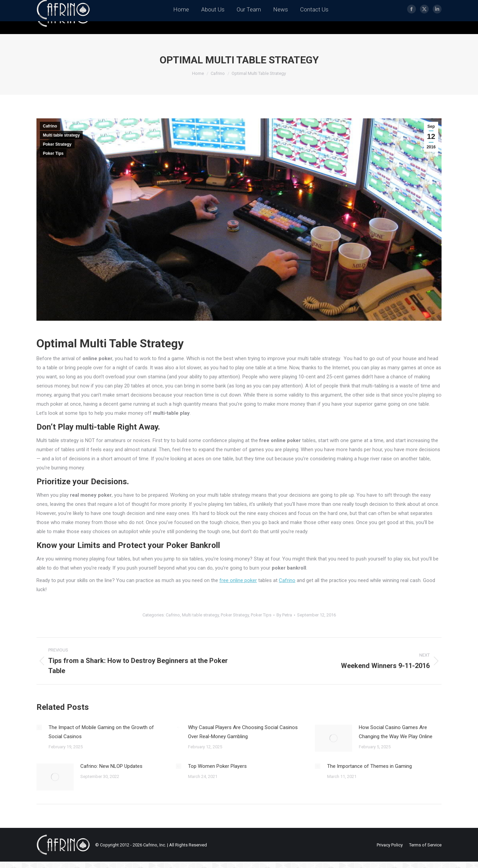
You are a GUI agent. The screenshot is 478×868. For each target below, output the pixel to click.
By (284, 615)
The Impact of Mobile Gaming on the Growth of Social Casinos (101, 732)
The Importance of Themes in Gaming (369, 766)
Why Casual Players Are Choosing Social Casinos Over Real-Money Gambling (243, 732)
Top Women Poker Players (217, 766)
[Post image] (39, 727)
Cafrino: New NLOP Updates (111, 766)
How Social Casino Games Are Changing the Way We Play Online (396, 732)
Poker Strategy (57, 144)
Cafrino (50, 126)
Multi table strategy (61, 135)
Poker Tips (53, 153)
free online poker (238, 580)
